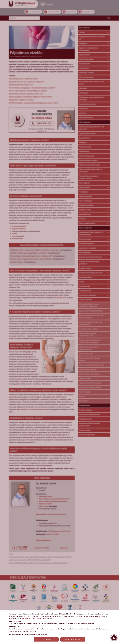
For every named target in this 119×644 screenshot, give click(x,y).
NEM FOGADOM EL (73, 639)
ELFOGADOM (46, 639)
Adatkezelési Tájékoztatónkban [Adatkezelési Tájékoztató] (32, 618)
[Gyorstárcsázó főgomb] (114, 638)
